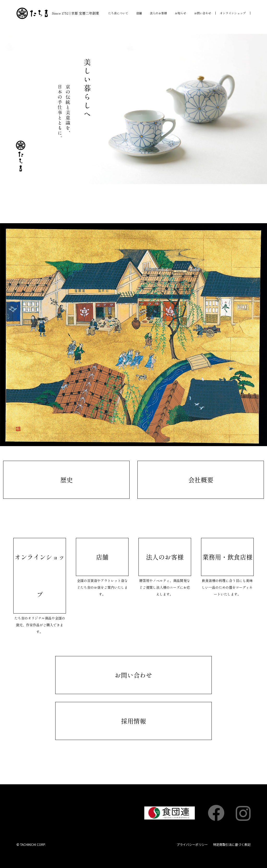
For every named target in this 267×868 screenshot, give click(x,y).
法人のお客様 (158, 13)
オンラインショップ (233, 13)
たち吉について (118, 13)
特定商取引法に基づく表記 (232, 844)
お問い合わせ (203, 13)
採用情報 (133, 721)
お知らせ (180, 13)
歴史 (66, 480)
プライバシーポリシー (192, 844)
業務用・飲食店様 (227, 557)
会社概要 (201, 480)
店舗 (139, 13)
